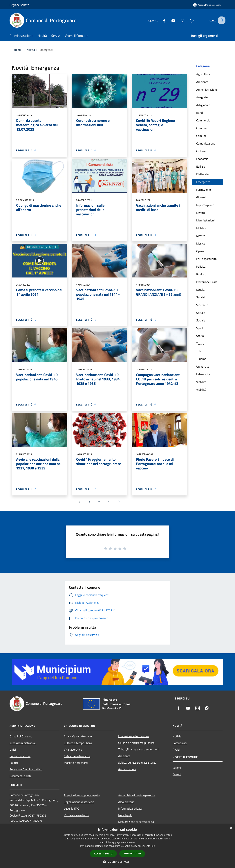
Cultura (201, 151)
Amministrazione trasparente (137, 795)
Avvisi (176, 749)
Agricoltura (203, 74)
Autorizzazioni (127, 769)
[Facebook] (161, 20)
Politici (14, 763)
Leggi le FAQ (72, 808)
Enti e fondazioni (20, 756)
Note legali (125, 815)
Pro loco (201, 274)
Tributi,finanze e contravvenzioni (139, 749)
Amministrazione (207, 90)
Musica (201, 243)
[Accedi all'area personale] (207, 5)
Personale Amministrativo (26, 769)
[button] (117, 862)
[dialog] (117, 846)
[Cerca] (221, 20)
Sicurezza (202, 305)
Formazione (204, 190)
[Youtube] (170, 20)
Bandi (200, 113)
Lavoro (200, 213)
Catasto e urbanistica (77, 756)
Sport (200, 328)
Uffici (13, 749)
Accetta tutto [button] (103, 854)
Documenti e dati (20, 776)
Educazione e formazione (134, 736)
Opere (200, 251)
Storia (200, 336)
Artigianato (203, 105)
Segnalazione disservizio (79, 802)
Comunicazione (206, 143)
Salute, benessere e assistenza (137, 762)
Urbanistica (203, 374)
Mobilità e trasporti (76, 763)
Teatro (200, 343)
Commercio (203, 120)
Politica (201, 266)
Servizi (200, 297)
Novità (31, 50)
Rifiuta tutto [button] (132, 853)
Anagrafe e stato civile (78, 736)
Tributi (200, 351)
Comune (201, 128)
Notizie (177, 736)
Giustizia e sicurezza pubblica (136, 743)
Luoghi (177, 768)
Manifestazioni (205, 220)
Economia (202, 159)
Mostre (201, 236)
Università (203, 367)
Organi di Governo (21, 736)
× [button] (231, 828)
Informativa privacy (130, 808)
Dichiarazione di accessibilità (136, 822)
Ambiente (202, 82)
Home (18, 50)
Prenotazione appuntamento (82, 795)
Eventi (177, 774)
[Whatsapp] (188, 20)
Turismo (201, 359)
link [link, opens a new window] (153, 846)
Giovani (201, 197)
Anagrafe (202, 97)
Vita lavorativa (73, 749)
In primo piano (205, 205)
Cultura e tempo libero (78, 743)
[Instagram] (179, 20)
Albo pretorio (126, 802)
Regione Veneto (19, 5)
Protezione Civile (207, 282)
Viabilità (201, 382)
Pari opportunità (206, 259)
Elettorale (202, 174)
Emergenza (203, 182)
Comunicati (180, 743)
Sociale (201, 313)
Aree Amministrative (23, 743)
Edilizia (201, 166)
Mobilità (201, 228)
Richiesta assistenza (77, 815)
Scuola (200, 290)
